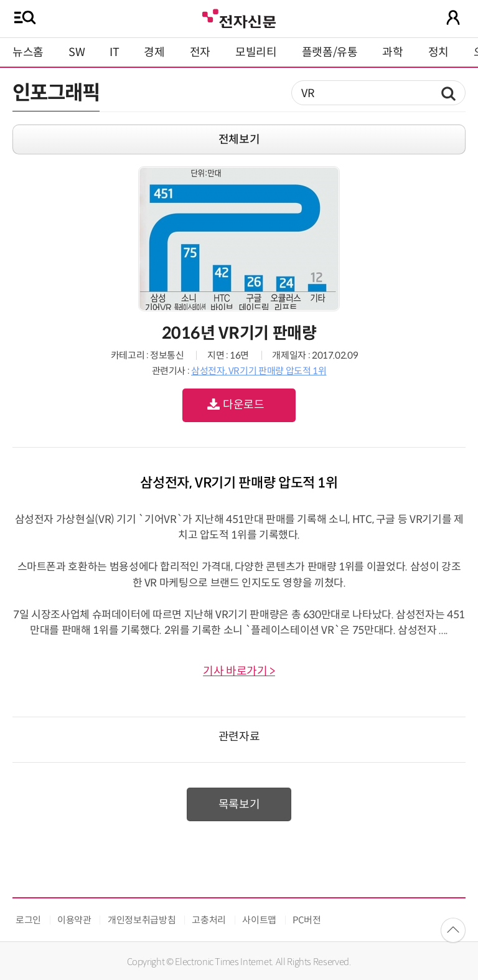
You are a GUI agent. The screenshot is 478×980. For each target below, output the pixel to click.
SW (77, 52)
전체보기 (239, 139)
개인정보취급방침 (142, 920)
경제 (154, 52)
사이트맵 (259, 920)
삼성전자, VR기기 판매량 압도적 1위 (259, 371)
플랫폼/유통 (330, 52)
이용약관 (74, 920)
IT (114, 52)
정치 (438, 52)
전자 (200, 52)
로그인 (28, 920)
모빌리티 (256, 52)
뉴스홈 (28, 52)
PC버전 (307, 920)
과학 (392, 52)
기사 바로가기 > (239, 671)
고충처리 (209, 920)
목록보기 (239, 804)
